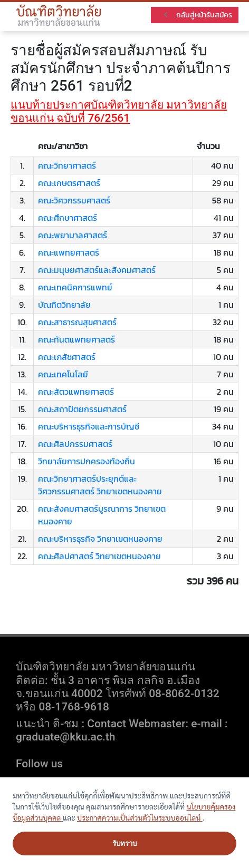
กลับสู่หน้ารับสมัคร (197, 15)
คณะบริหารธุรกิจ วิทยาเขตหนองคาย (100, 539)
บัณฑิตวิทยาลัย (64, 305)
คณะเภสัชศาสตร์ (67, 357)
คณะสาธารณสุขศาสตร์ (77, 322)
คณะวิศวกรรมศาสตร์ (74, 200)
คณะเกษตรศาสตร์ (69, 183)
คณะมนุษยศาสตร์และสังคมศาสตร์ (97, 270)
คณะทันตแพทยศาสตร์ (76, 339)
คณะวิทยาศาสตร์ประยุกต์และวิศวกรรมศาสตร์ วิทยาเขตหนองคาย (100, 485)
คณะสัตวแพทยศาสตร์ (76, 392)
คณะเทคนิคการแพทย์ (75, 287)
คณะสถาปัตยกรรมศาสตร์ (82, 409)
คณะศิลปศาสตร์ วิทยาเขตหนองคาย (99, 556)
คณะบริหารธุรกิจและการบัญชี (89, 426)
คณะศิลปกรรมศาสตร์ (75, 444)
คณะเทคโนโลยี (63, 374)
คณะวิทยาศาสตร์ (67, 165)
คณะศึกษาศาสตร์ (68, 218)
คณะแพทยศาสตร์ (69, 252)
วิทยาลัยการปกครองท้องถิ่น (87, 461)
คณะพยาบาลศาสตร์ (73, 235)
